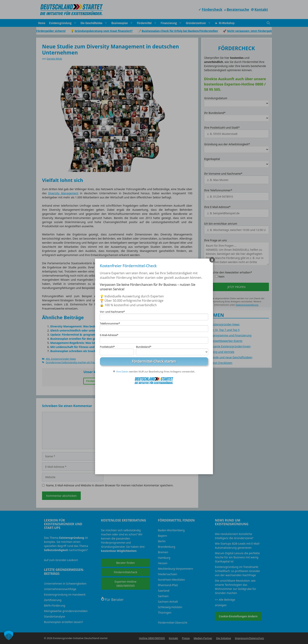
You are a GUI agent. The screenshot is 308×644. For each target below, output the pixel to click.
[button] (9, 635)
